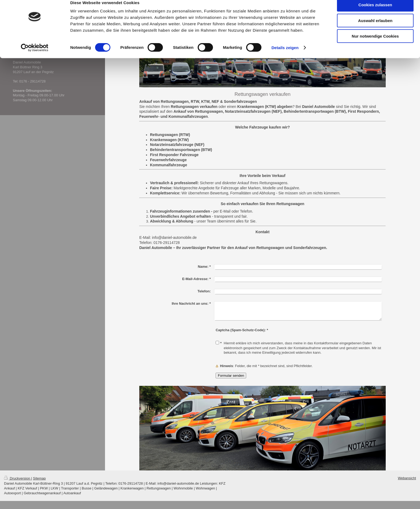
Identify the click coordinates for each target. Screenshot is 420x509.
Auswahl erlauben (375, 29)
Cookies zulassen (375, 13)
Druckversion (18, 478)
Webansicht (407, 478)
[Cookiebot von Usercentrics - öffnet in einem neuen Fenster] (35, 56)
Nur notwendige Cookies (375, 45)
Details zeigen (285, 56)
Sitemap (39, 478)
